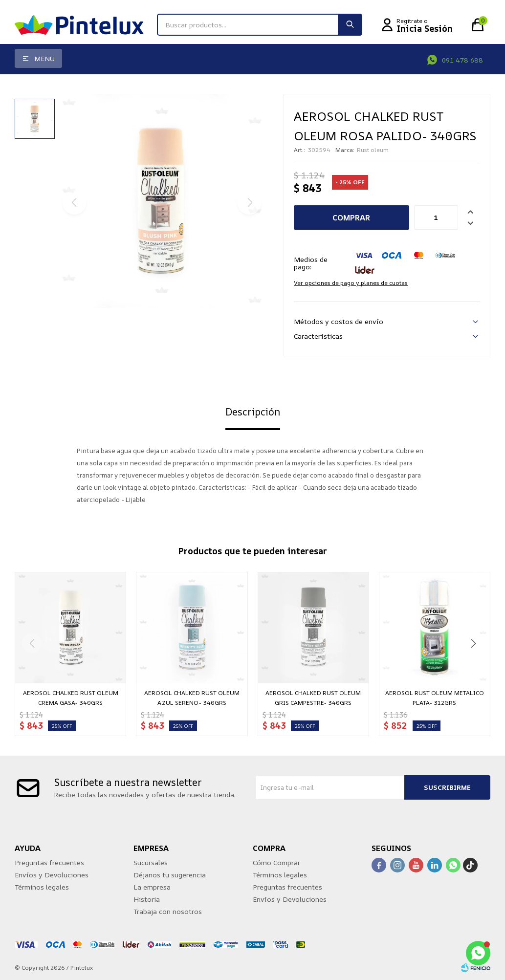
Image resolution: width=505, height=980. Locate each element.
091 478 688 (462, 60)
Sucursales (151, 862)
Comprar (351, 218)
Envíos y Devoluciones (52, 875)
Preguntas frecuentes (49, 862)
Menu (44, 58)
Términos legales (42, 887)
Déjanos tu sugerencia (170, 875)
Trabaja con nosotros (168, 911)
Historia (147, 899)
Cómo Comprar (276, 862)
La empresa (152, 887)
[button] (473, 643)
